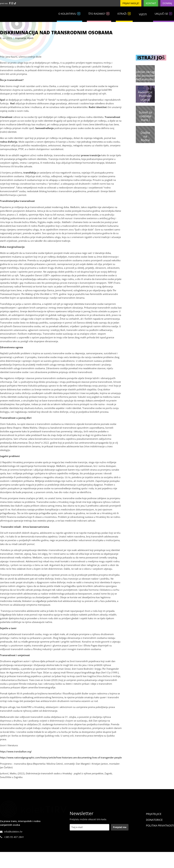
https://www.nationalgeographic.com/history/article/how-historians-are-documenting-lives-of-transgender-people (61, 757)
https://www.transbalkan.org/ (16, 751)
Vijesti (143, 14)
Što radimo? (99, 14)
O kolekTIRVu (70, 14)
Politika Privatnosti (160, 825)
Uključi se (164, 14)
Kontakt (151, 3)
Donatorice (154, 820)
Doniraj (167, 3)
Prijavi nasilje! (131, 3)
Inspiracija (21, 38)
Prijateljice (154, 814)
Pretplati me (120, 827)
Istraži (124, 14)
